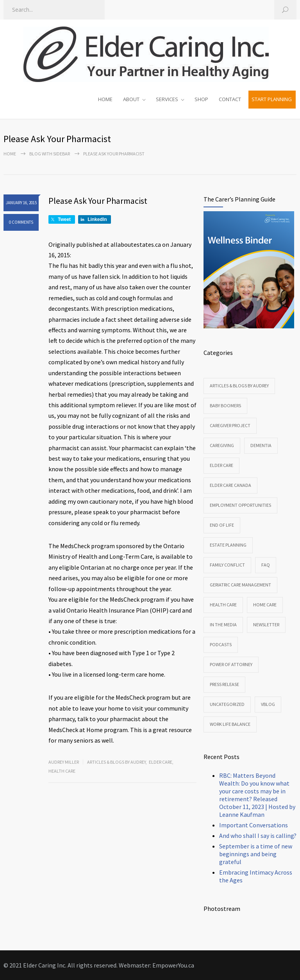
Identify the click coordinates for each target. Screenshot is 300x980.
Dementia (261, 445)
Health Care (62, 771)
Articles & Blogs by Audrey (116, 762)
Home (10, 154)
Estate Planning (228, 545)
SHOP (201, 99)
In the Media (223, 625)
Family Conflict (227, 565)
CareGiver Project (230, 425)
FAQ (266, 565)
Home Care (265, 605)
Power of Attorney (231, 664)
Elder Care (161, 762)
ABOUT (131, 99)
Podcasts (221, 644)
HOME (105, 99)
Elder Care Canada (230, 485)
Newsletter (266, 625)
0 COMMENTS (21, 222)
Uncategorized (227, 704)
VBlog (268, 704)
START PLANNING (272, 99)
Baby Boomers (225, 405)
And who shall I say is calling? (258, 836)
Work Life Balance (230, 724)
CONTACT (230, 99)
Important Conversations (254, 825)
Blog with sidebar (50, 154)
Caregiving (222, 445)
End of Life (222, 525)
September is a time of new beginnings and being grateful (256, 854)
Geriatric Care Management (240, 585)
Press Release (224, 684)
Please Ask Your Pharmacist (98, 201)
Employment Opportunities (240, 505)
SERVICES (167, 99)
